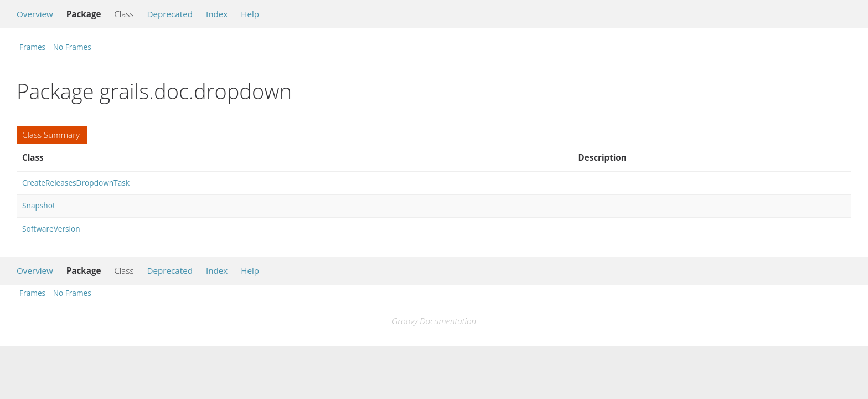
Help (250, 14)
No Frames (72, 47)
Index (217, 14)
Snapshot (39, 205)
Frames (32, 47)
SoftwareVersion (51, 229)
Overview (35, 14)
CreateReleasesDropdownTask (76, 183)
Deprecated (170, 14)
